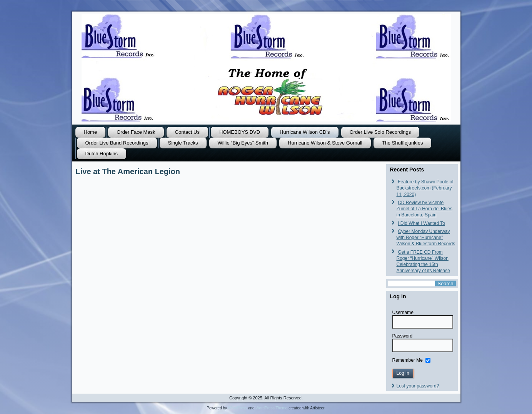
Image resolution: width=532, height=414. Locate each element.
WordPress (238, 408)
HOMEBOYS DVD (240, 132)
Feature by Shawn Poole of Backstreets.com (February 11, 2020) (425, 188)
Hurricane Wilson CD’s (305, 132)
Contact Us (187, 132)
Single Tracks (183, 143)
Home (91, 132)
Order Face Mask (136, 132)
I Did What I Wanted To (421, 223)
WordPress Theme (271, 408)
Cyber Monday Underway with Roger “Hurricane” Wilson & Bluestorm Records (426, 238)
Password (403, 336)
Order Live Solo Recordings (380, 132)
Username (403, 313)
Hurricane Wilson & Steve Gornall (325, 143)
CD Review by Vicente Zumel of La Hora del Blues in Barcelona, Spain (424, 209)
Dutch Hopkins (102, 154)
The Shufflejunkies (403, 143)
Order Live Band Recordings (117, 143)
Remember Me (408, 360)
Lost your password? (418, 386)
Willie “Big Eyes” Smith (243, 143)
